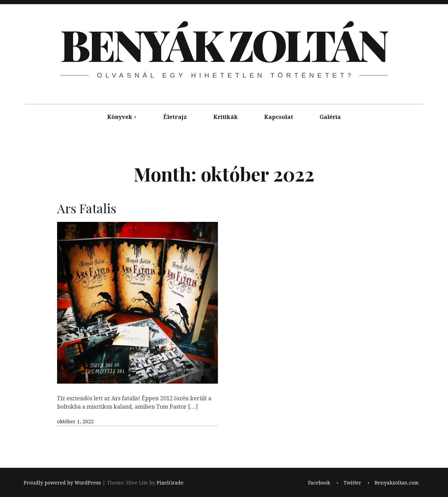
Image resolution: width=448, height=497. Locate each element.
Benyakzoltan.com (397, 483)
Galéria (330, 117)
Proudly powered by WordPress (62, 483)
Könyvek (120, 117)
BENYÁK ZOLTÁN (223, 44)
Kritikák (226, 117)
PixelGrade (170, 483)
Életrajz (175, 117)
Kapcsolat (279, 117)
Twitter (352, 483)
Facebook (319, 483)
